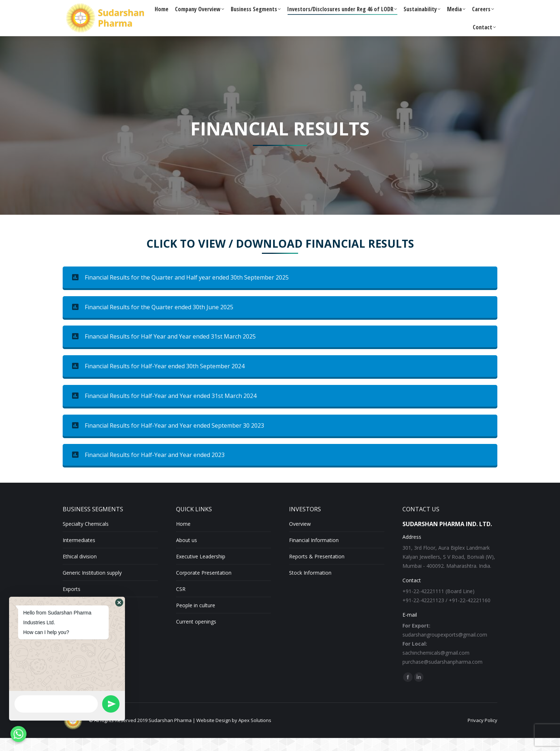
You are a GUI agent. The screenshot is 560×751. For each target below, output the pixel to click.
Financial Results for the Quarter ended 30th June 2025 (153, 320)
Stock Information (310, 586)
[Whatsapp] (18, 734)
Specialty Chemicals (86, 537)
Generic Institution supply (92, 586)
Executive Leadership (201, 569)
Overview (300, 537)
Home (183, 537)
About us (187, 553)
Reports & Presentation (317, 569)
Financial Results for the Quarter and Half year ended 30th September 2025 (180, 290)
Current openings (196, 635)
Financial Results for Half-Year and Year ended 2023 (148, 468)
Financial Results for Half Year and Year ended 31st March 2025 (164, 349)
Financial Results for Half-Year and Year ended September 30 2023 (168, 439)
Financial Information (314, 553)
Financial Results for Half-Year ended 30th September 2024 (158, 379)
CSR (181, 602)
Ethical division (80, 569)
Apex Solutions (255, 733)
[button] (119, 603)
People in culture (196, 618)
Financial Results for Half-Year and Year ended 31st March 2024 (164, 409)
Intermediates (79, 553)
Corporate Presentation (204, 586)
